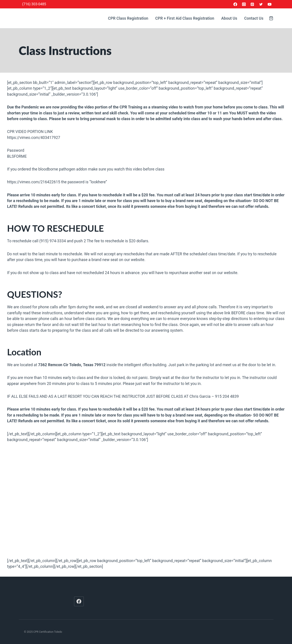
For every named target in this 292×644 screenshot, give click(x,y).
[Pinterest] (252, 4)
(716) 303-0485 (34, 4)
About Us (229, 18)
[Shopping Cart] (271, 18)
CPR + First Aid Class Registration (185, 18)
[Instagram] (244, 4)
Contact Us (254, 18)
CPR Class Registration (128, 18)
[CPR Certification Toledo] (51, 18)
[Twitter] (261, 4)
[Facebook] (235, 4)
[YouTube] (270, 4)
